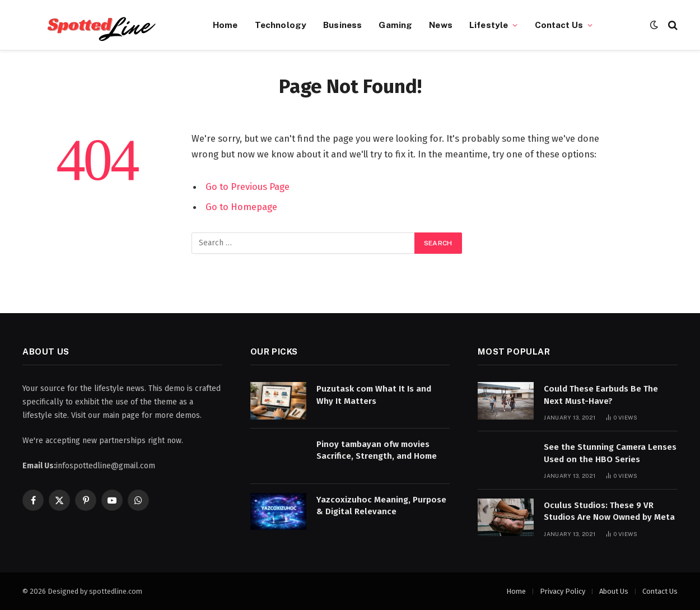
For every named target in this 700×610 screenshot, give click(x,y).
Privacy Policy (563, 591)
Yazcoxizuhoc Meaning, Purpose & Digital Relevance (381, 506)
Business (342, 25)
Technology (281, 25)
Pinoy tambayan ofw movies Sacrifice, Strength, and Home (377, 450)
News (441, 25)
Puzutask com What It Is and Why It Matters (374, 395)
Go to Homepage (241, 207)
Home (225, 25)
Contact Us (559, 25)
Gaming (395, 25)
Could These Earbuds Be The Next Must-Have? (601, 395)
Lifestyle (489, 25)
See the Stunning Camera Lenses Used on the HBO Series (610, 453)
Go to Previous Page (248, 187)
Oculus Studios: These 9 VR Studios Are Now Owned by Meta (609, 511)
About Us (614, 591)
